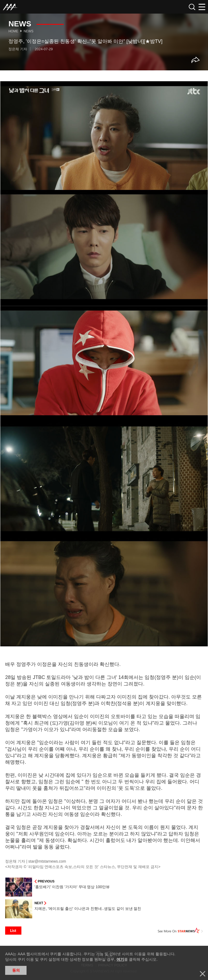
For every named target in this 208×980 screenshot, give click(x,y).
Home (13, 31)
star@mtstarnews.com (47, 861)
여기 (120, 959)
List (13, 931)
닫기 (203, 974)
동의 (16, 970)
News (28, 31)
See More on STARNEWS (180, 931)
